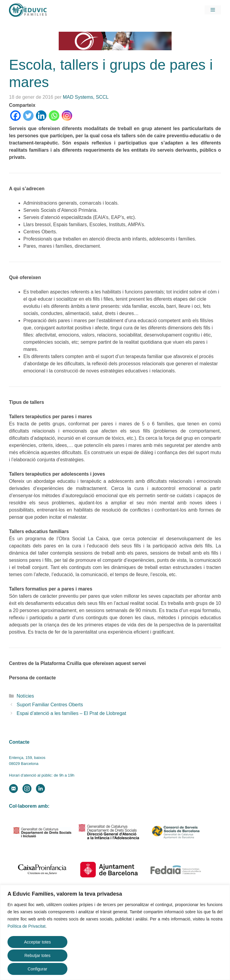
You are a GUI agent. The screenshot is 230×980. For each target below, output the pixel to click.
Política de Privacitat (27, 926)
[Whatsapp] (54, 116)
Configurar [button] (37, 969)
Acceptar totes (37, 942)
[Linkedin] (41, 116)
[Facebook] (15, 116)
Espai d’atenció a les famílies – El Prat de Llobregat (72, 713)
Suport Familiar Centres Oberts (50, 705)
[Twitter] (28, 116)
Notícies (25, 696)
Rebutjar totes (37, 955)
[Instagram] (67, 116)
